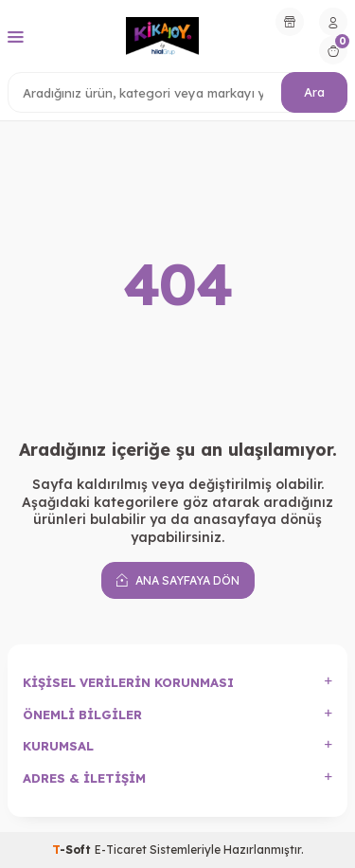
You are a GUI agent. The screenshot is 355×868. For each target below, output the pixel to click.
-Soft (73, 850)
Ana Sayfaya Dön (178, 580)
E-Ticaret (121, 850)
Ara (314, 92)
